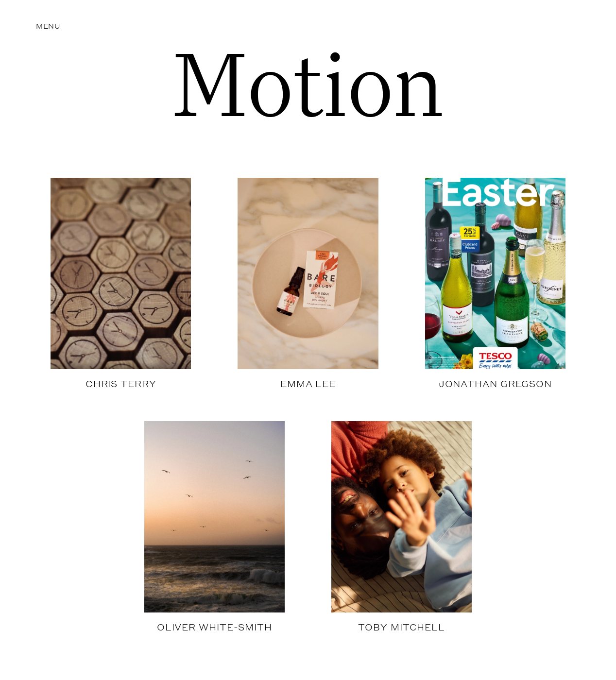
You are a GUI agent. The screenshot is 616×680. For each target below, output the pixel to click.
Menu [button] (48, 26)
